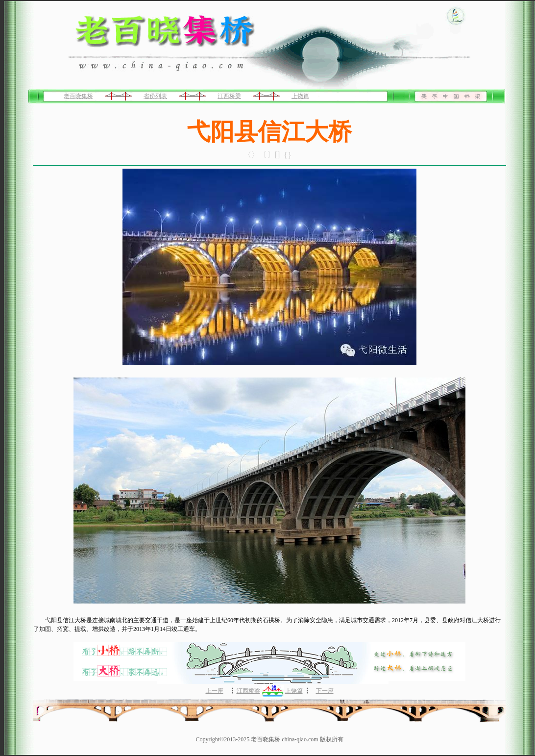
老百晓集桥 (78, 96)
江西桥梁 (229, 96)
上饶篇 (300, 96)
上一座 (215, 691)
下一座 (325, 691)
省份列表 (155, 96)
